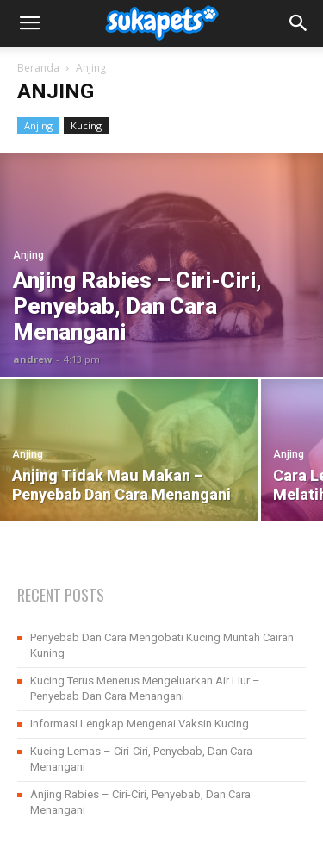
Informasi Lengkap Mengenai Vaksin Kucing (140, 724)
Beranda (38, 68)
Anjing (38, 125)
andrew (32, 359)
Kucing (86, 125)
